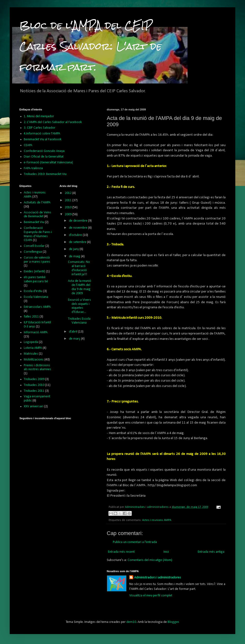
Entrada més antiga (211, 552)
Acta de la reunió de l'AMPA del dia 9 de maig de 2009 (80, 287)
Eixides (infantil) (35, 272)
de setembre (78, 242)
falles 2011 (31, 317)
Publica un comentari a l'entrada (135, 542)
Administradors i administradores (158, 578)
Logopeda (31, 342)
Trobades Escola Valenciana (79, 321)
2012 (69, 193)
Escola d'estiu (33, 291)
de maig (75, 256)
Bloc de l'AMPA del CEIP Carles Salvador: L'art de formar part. (90, 46)
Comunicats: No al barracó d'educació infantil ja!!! (79, 268)
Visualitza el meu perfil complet (151, 596)
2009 (69, 214)
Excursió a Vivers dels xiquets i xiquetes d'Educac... (79, 306)
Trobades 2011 (34, 391)
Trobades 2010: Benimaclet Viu (45, 174)
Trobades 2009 (34, 379)
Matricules (31, 354)
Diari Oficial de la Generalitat (44, 157)
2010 (69, 207)
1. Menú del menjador (39, 116)
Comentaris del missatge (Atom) (150, 560)
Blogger (173, 622)
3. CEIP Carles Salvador (40, 128)
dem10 (131, 622)
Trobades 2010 (34, 385)
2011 (69, 200)
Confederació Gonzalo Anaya (44, 151)
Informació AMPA (36, 332)
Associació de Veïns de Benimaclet (37, 215)
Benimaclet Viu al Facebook (43, 139)
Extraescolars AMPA (37, 307)
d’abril (73, 332)
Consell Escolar (34, 246)
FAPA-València (33, 168)
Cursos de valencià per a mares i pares (37, 260)
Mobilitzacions (34, 360)
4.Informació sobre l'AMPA (42, 134)
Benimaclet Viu (34, 222)
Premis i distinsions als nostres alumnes (37, 368)
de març (75, 339)
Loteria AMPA (33, 348)
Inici (166, 552)
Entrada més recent (121, 552)
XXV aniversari (34, 406)
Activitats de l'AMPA (37, 203)
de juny (74, 249)
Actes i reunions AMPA (157, 520)
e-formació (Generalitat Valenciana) (48, 163)
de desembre (78, 221)
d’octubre (76, 235)
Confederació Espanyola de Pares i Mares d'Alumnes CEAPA (38, 234)
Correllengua (33, 252)
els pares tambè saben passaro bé (36, 279)
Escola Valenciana (36, 297)
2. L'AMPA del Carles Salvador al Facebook (53, 122)
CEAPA (28, 145)
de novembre (78, 228)
